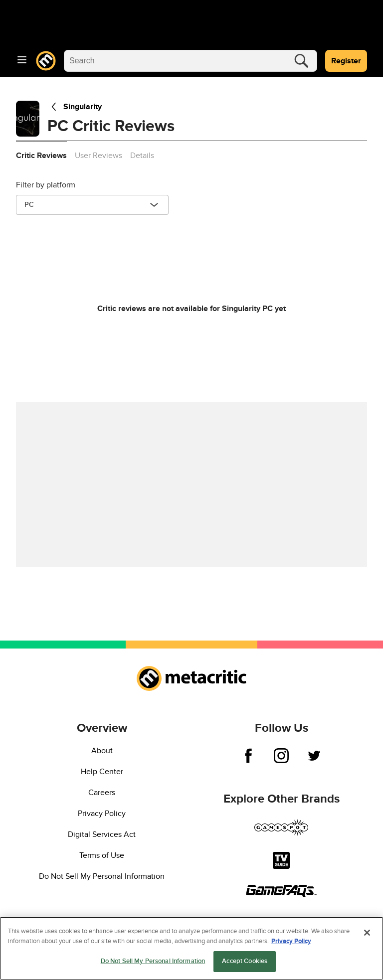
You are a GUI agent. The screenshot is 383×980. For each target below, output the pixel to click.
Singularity (75, 107)
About (102, 751)
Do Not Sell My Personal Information (102, 876)
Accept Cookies (245, 961)
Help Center (102, 772)
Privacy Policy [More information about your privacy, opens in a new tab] (291, 941)
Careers (102, 793)
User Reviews (98, 156)
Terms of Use (102, 855)
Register (346, 61)
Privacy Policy (102, 814)
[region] (191, 948)
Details (142, 156)
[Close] (367, 933)
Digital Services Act (102, 834)
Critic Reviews (41, 156)
